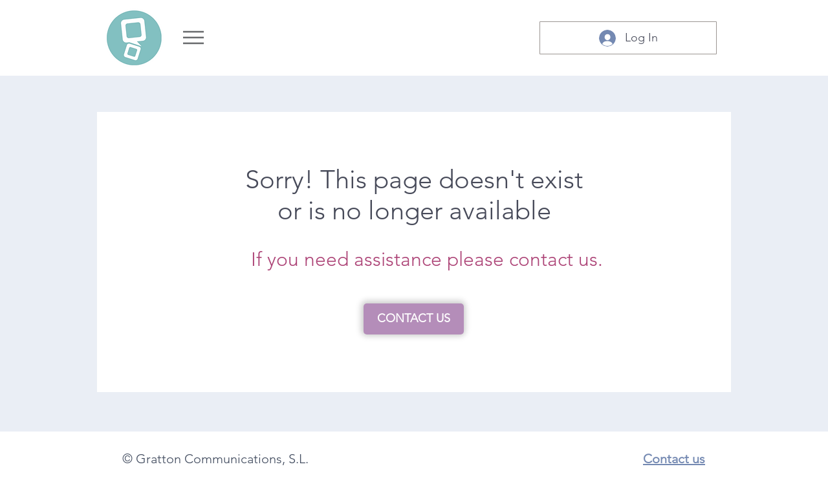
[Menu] (193, 38)
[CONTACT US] (414, 319)
